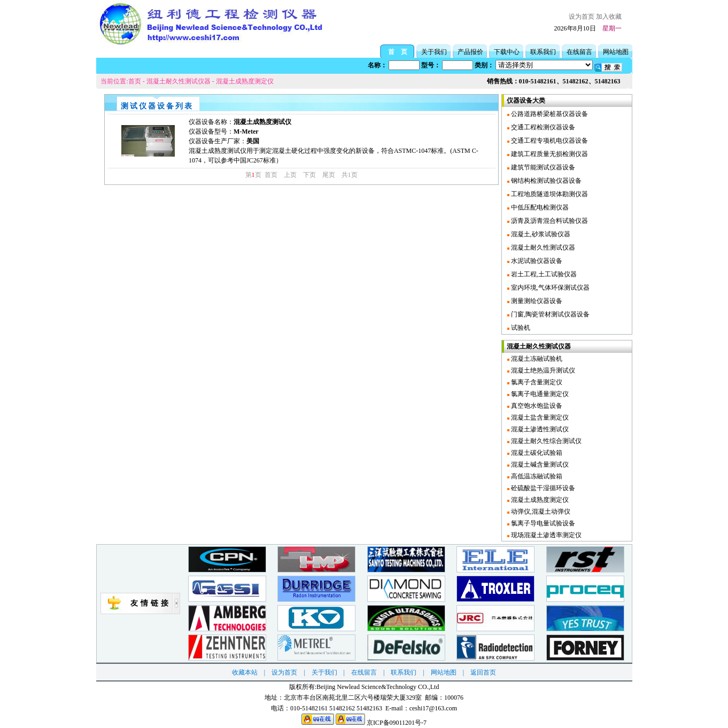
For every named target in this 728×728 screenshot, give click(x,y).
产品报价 (470, 52)
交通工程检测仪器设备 (542, 127)
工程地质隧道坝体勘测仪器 (549, 194)
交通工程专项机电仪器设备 (549, 141)
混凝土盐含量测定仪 (539, 417)
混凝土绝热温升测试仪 (542, 370)
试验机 (520, 328)
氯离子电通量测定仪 (539, 394)
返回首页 (483, 672)
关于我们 (434, 52)
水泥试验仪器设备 (536, 261)
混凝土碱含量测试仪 (539, 464)
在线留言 (579, 52)
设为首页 (582, 17)
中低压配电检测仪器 (539, 207)
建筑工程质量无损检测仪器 (549, 154)
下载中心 (507, 52)
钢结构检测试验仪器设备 (545, 181)
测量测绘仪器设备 (536, 301)
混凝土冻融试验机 (536, 359)
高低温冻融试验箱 (536, 476)
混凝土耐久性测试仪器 (179, 81)
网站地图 (616, 52)
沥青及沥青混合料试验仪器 (549, 221)
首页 (135, 81)
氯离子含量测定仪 (536, 382)
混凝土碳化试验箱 (536, 453)
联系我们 (543, 52)
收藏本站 (245, 672)
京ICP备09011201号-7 (397, 723)
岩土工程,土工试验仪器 (543, 274)
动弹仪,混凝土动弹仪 (540, 512)
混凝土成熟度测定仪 (245, 81)
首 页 (398, 52)
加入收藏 (609, 17)
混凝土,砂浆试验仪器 (540, 234)
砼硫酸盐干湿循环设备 (542, 488)
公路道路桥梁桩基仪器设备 (549, 114)
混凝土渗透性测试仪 (539, 429)
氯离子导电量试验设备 (542, 523)
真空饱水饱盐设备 (536, 406)
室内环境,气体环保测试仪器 (549, 288)
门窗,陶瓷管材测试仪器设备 (549, 314)
